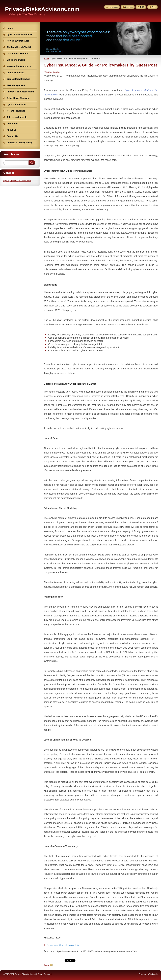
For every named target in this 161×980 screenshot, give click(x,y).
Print (154, 7)
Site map (129, 7)
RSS (142, 7)
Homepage (113, 7)
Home (46, 58)
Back (46, 965)
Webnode (154, 974)
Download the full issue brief (63, 945)
